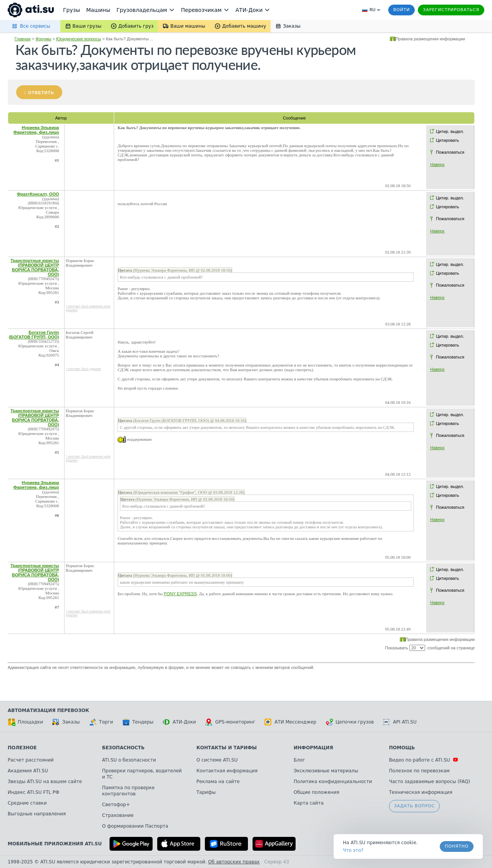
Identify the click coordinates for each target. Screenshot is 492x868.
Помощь (402, 748)
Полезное (22, 748)
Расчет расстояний (31, 760)
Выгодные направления (37, 814)
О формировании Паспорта (135, 826)
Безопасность (124, 748)
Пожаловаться (450, 152)
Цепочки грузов (350, 722)
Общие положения (316, 792)
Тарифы (206, 792)
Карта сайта (309, 803)
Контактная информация (227, 771)
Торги (101, 722)
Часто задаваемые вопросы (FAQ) (430, 782)
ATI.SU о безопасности (129, 760)
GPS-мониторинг (230, 722)
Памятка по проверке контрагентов (129, 791)
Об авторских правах (234, 862)
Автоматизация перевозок (48, 710)
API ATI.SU (400, 722)
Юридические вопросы (79, 39)
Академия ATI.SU (28, 771)
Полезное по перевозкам (419, 771)
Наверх (437, 164)
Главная (23, 39)
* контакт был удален (83, 369)
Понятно (457, 846)
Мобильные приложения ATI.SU (55, 844)
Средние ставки (27, 803)
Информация (313, 748)
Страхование (118, 815)
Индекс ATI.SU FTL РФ (33, 792)
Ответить (41, 93)
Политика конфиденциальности (333, 782)
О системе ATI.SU (217, 760)
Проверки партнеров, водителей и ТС (142, 774)
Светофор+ (116, 805)
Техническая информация (421, 792)
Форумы (43, 39)
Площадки (25, 722)
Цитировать (447, 140)
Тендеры (138, 722)
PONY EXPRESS (180, 594)
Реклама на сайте (218, 782)
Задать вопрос (414, 806)
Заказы (66, 722)
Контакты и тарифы (227, 748)
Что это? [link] (353, 850)
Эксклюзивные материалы (326, 771)
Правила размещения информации (430, 39)
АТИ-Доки (179, 722)
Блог (299, 760)
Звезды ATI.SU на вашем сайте (45, 782)
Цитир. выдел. (450, 131)
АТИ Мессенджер (290, 722)
